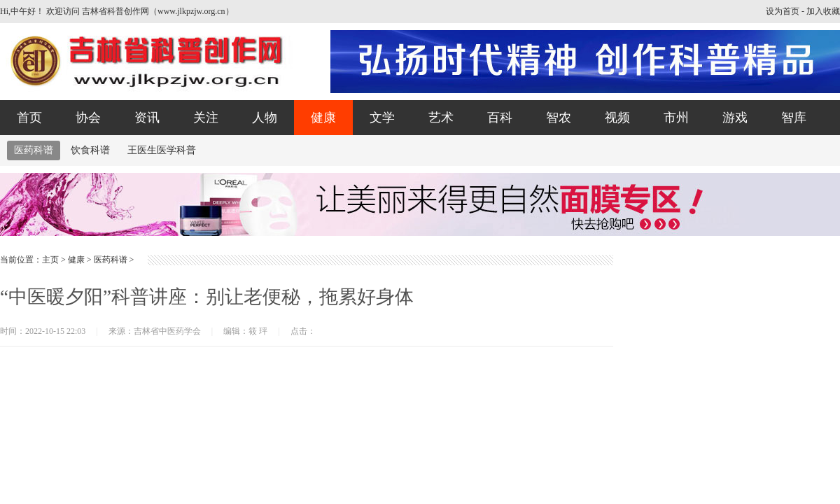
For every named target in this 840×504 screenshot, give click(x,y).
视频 (617, 118)
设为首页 (783, 11)
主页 (50, 260)
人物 (265, 118)
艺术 (441, 118)
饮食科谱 (90, 150)
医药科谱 (34, 150)
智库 (794, 118)
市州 (676, 118)
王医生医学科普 (162, 150)
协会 (88, 118)
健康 (323, 118)
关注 (206, 118)
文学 (382, 118)
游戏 (735, 118)
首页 (29, 118)
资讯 (147, 118)
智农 (559, 118)
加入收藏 (823, 11)
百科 (500, 118)
